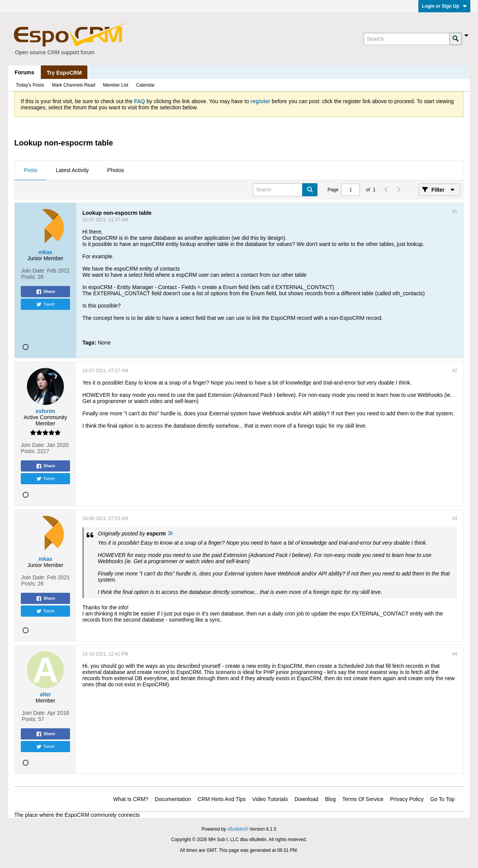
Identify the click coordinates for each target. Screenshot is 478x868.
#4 (455, 654)
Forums (24, 72)
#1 (455, 212)
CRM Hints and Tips (221, 799)
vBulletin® (238, 829)
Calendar (145, 85)
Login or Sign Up (444, 6)
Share (46, 292)
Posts (31, 170)
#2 (455, 371)
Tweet (45, 304)
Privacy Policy (407, 799)
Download (306, 799)
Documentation (173, 799)
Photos (116, 170)
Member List (115, 85)
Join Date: (33, 271)
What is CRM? (131, 799)
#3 (455, 518)
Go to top (442, 799)
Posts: (29, 277)
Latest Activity (72, 170)
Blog (330, 799)
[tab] (31, 171)
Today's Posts (30, 85)
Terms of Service (363, 799)
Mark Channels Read (74, 85)
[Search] (406, 39)
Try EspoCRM (64, 73)
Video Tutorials (270, 799)
